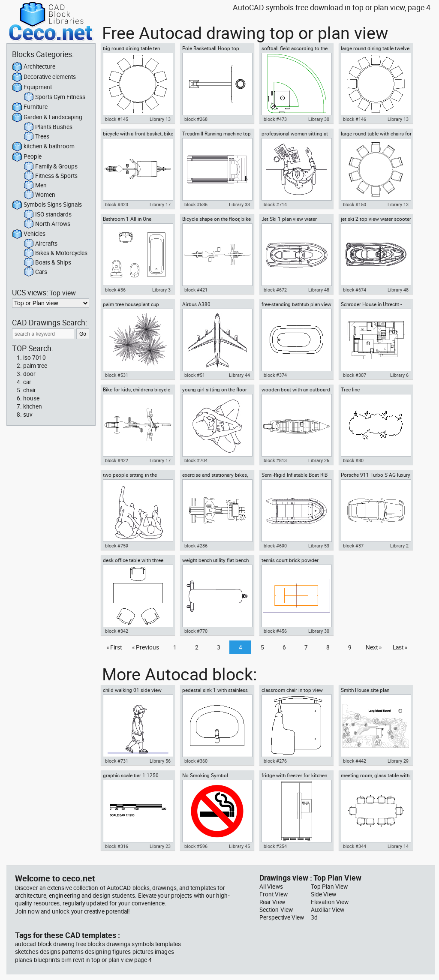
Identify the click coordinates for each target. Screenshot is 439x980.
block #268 (196, 119)
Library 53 (319, 546)
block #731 (117, 761)
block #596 (196, 846)
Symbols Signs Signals (47, 205)
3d (314, 917)
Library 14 (398, 846)
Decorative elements (44, 77)
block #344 (355, 846)
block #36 (115, 290)
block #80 (353, 460)
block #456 (275, 631)
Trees (36, 137)
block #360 (196, 761)
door (29, 374)
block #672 (275, 290)
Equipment (32, 87)
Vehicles (29, 234)
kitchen (33, 406)
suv (28, 415)
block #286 (196, 546)
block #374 (275, 375)
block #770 (196, 631)
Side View (323, 894)
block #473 (275, 119)
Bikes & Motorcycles (56, 253)
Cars (35, 272)
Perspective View (282, 917)
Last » (400, 647)
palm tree (35, 366)
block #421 (196, 290)
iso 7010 (35, 358)
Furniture (30, 107)
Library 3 (161, 290)
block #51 (195, 375)
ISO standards (48, 215)
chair (30, 390)
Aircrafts (41, 244)
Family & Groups (51, 167)
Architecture (34, 67)
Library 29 (398, 761)
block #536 (196, 204)
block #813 (275, 460)
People (27, 157)
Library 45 (239, 846)
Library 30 (319, 119)
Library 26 (319, 460)
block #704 (196, 460)
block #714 (275, 204)
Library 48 (319, 290)
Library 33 (239, 204)
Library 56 (160, 761)
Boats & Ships (47, 263)
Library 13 (160, 119)
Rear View (272, 902)
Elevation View (330, 902)
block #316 (117, 846)
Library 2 (399, 546)
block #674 (355, 290)
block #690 (275, 546)
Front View (274, 894)
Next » (374, 647)
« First (114, 647)
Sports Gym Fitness (54, 97)
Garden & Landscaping (47, 117)
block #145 (117, 119)
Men (35, 186)
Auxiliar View (328, 910)
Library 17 (160, 204)
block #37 (353, 546)
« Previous (146, 647)
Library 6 (399, 375)
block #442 (355, 761)
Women (39, 195)
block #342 (117, 631)
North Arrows (47, 224)
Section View (276, 910)
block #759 (117, 546)
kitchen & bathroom (43, 147)
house (31, 398)
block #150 (355, 204)
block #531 (117, 375)
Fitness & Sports (51, 176)
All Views (271, 887)
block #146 (355, 119)
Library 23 (160, 846)
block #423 (117, 204)
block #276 (275, 761)
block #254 (275, 846)
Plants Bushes (48, 127)
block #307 (355, 375)
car (27, 382)
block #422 (117, 460)
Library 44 (239, 375)
